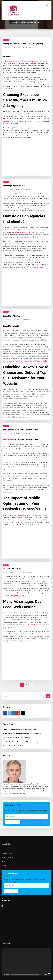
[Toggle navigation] (47, 5)
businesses (7, 120)
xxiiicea (18, 47)
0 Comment (28, 47)
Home (16, 22)
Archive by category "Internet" (30, 22)
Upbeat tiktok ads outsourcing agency (22, 61)
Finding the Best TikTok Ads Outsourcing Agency (23, 44)
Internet (6, 40)
